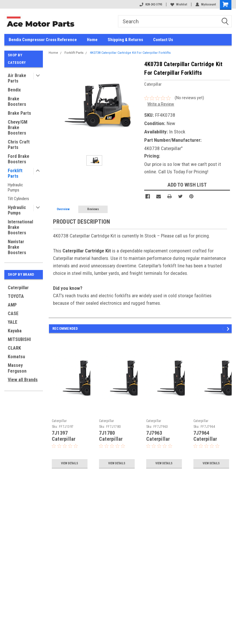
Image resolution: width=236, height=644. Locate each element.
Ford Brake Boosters (19, 159)
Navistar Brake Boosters (17, 247)
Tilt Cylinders (18, 199)
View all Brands (23, 380)
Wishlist (179, 4)
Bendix (14, 90)
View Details (70, 463)
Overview (63, 209)
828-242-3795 (151, 4)
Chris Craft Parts (19, 145)
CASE (13, 314)
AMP (12, 305)
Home (92, 40)
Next (229, 329)
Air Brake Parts (17, 78)
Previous (224, 329)
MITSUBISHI (19, 339)
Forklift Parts (15, 173)
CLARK (14, 348)
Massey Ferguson (17, 368)
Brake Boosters (17, 101)
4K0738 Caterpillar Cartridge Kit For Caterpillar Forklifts (130, 53)
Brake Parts (19, 113)
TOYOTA (16, 296)
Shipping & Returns (125, 40)
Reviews (93, 209)
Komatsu (16, 357)
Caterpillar (18, 288)
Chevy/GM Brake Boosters (18, 128)
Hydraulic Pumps (15, 187)
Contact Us (163, 40)
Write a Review (161, 104)
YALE (13, 322)
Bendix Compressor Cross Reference (43, 40)
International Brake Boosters (20, 227)
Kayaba (15, 331)
